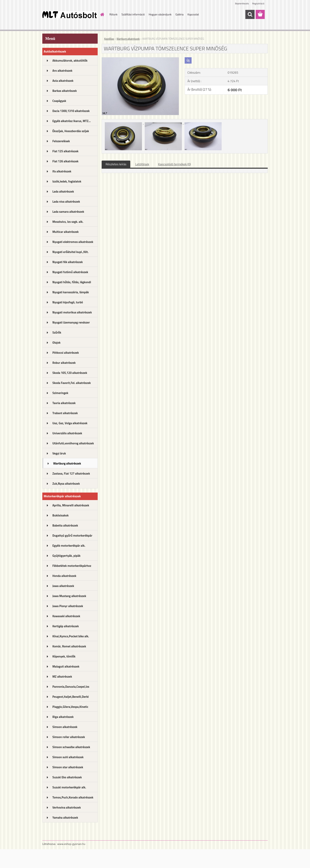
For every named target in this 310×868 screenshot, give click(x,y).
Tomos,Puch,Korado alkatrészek (73, 797)
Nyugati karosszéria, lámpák (71, 292)
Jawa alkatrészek (63, 586)
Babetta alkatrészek (65, 525)
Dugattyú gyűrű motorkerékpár (72, 536)
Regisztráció (258, 3)
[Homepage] (102, 14)
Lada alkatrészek (63, 191)
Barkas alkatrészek (65, 91)
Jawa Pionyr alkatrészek (68, 606)
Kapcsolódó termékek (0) (174, 164)
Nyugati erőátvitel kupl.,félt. (70, 252)
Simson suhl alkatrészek (68, 757)
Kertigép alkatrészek (66, 626)
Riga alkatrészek (63, 717)
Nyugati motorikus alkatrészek (72, 312)
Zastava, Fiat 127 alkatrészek (71, 473)
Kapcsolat (193, 14)
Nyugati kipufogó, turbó (68, 302)
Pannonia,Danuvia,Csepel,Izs (71, 687)
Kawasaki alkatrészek (66, 616)
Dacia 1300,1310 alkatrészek (71, 111)
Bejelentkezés (242, 3)
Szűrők (57, 332)
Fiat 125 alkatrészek (65, 151)
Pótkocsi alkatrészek (66, 353)
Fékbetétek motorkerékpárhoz (72, 566)
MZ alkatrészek (62, 677)
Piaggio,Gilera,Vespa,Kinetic (70, 707)
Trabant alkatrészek (65, 413)
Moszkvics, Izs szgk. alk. (68, 222)
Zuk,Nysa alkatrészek (66, 484)
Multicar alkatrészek (66, 232)
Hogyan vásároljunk (160, 14)
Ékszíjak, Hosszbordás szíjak (71, 131)
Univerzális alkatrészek (67, 433)
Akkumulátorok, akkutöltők (70, 61)
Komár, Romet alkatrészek (69, 646)
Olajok (56, 343)
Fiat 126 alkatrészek (65, 161)
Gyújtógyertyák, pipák (66, 556)
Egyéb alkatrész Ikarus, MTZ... (72, 121)
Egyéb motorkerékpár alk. (69, 546)
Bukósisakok (60, 515)
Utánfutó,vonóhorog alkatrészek (73, 443)
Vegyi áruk (59, 453)
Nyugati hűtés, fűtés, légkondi (72, 282)
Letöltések (142, 164)
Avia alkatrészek (63, 81)
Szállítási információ (133, 14)
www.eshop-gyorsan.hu (71, 844)
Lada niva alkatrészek (66, 202)
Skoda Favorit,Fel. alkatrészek (72, 383)
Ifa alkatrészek (62, 171)
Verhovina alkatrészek (67, 807)
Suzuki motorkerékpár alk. (69, 787)
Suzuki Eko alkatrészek (67, 777)
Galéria (179, 14)
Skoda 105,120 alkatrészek (70, 373)
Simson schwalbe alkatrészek (71, 747)
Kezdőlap (109, 39)
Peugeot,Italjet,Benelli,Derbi (71, 697)
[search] (250, 14)
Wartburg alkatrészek (67, 463)
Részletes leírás (116, 164)
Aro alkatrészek (62, 71)
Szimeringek (60, 393)
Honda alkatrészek (64, 576)
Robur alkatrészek (64, 363)
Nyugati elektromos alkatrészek (73, 242)
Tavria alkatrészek (64, 403)
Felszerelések (61, 141)
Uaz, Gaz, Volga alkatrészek (70, 423)
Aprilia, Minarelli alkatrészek (71, 505)
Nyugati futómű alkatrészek (70, 272)
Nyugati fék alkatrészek (68, 262)
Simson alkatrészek (65, 727)
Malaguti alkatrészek (66, 666)
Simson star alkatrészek (68, 767)
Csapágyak (59, 101)
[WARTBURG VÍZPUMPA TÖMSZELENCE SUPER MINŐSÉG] (140, 59)
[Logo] (69, 15)
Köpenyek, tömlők (64, 656)
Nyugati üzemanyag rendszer (71, 322)
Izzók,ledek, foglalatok (67, 181)
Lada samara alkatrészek (68, 212)
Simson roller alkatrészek (69, 737)
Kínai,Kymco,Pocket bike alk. (71, 636)
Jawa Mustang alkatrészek (69, 596)
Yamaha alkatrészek (65, 818)
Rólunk (114, 14)
